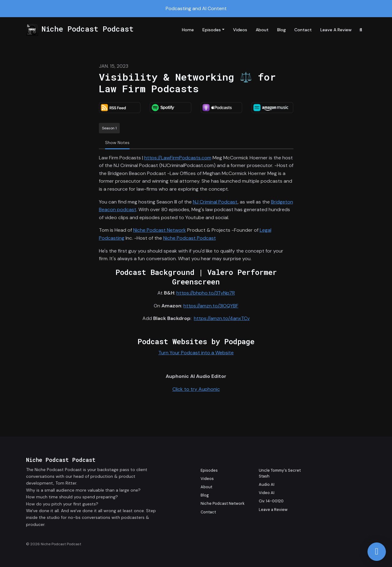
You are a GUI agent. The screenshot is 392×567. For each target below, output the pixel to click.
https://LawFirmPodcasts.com (178, 158)
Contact (303, 30)
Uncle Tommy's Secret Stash (280, 473)
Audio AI (267, 484)
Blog (281, 30)
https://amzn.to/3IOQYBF (211, 306)
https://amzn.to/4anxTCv (222, 318)
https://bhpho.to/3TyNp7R (206, 293)
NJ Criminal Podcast (215, 202)
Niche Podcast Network (160, 230)
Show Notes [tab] (117, 143)
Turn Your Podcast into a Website (196, 353)
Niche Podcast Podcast (190, 238)
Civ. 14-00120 (271, 501)
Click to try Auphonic (196, 389)
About (262, 30)
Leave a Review (336, 30)
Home (188, 30)
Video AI (267, 493)
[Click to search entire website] (361, 30)
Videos (240, 30)
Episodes (212, 30)
